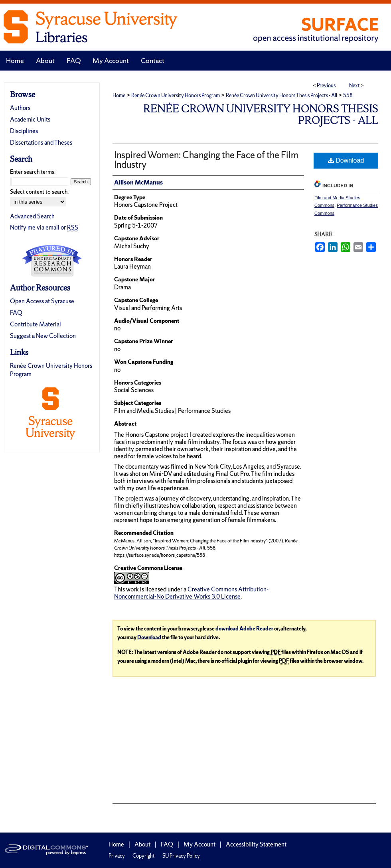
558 (348, 95)
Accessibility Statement (256, 844)
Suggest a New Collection (43, 336)
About (142, 844)
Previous (326, 85)
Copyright (144, 856)
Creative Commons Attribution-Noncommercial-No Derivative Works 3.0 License (191, 593)
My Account (199, 844)
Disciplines (24, 131)
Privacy (117, 856)
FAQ (16, 313)
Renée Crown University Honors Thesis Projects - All (281, 95)
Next (354, 85)
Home (119, 95)
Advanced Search (32, 216)
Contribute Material (36, 324)
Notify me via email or (44, 227)
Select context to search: (39, 192)
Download (346, 160)
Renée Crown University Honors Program (176, 95)
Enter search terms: (33, 172)
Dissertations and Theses (41, 142)
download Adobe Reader (244, 629)
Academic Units (30, 119)
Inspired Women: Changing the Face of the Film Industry (206, 160)
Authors (20, 108)
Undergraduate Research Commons (52, 261)
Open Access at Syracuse (42, 301)
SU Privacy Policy (181, 856)
